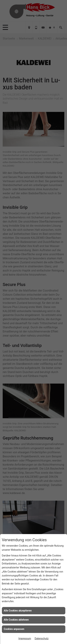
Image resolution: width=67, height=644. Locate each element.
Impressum (25, 638)
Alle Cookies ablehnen (16, 620)
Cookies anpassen (14, 629)
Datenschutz (42, 638)
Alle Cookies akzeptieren (18, 611)
